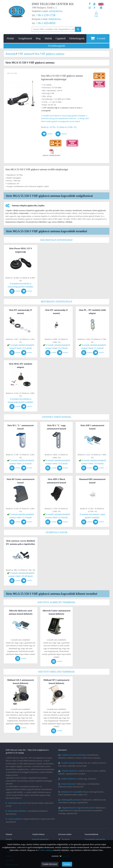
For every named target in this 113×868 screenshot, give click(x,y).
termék (98, 38)
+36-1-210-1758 (46, 15)
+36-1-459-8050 (46, 23)
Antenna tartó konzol (57, 417)
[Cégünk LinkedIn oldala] (101, 8)
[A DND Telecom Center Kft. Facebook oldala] (90, 4)
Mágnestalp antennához (56, 240)
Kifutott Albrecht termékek (56, 602)
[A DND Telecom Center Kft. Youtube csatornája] (94, 4)
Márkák (48, 38)
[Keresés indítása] (78, 29)
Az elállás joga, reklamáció (77, 779)
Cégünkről (61, 38)
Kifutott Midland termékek (56, 672)
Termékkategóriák (56, 46)
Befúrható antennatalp (56, 302)
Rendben (67, 864)
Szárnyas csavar (56, 532)
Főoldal (10, 38)
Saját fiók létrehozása (40, 839)
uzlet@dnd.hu (55, 11)
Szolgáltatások (25, 38)
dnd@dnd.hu (55, 19)
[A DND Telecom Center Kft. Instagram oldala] (90, 8)
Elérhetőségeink (77, 38)
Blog (38, 38)
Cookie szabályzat (46, 850)
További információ (50, 864)
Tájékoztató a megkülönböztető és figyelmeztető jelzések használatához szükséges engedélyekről (82, 811)
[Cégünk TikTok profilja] (94, 8)
